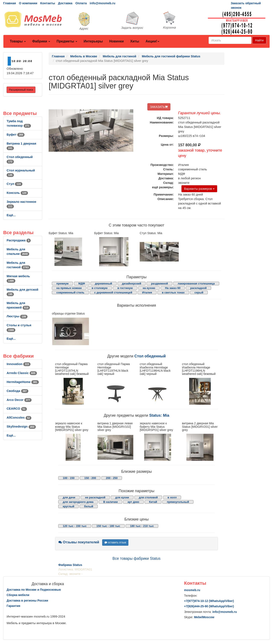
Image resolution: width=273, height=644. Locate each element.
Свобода (17, 391)
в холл (172, 497)
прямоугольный (178, 502)
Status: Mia (159, 415)
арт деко (133, 502)
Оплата (81, 3)
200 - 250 (112, 478)
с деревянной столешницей (113, 292)
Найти (259, 40)
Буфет (16, 135)
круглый (68, 506)
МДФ (82, 284)
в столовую (100, 288)
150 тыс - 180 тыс (108, 526)
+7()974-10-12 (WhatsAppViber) (209, 601)
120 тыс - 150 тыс (75, 526)
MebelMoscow (204, 617)
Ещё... (11, 215)
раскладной (198, 288)
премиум (62, 284)
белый (89, 506)
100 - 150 (69, 478)
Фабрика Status (70, 565)
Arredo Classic (22, 373)
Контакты (48, 3)
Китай (153, 502)
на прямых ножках (69, 288)
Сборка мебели (18, 595)
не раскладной (95, 497)
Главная (10, 3)
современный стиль (70, 292)
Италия (147, 292)
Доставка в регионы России (27, 600)
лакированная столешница (196, 284)
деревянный (104, 284)
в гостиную (125, 288)
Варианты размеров (199, 189)
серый (199, 292)
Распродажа (19, 240)
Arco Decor (19, 400)
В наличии (110, 502)
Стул (15, 184)
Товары (18, 41)
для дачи (69, 497)
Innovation (19, 364)
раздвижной (159, 284)
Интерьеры (93, 41)
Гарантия (13, 606)
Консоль (17, 193)
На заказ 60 (173, 288)
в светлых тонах (173, 292)
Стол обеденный (150, 356)
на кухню (149, 288)
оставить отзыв (115, 542)
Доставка (65, 3)
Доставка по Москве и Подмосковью (34, 590)
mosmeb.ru (192, 590)
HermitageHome (23, 382)
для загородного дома (78, 502)
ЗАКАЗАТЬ (159, 107)
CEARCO (17, 409)
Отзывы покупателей (79, 542)
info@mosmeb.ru (103, 3)
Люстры (17, 316)
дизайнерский (132, 284)
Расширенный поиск (21, 90)
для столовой (148, 497)
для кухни (122, 497)
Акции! (152, 41)
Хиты (135, 41)
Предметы (67, 41)
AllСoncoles (19, 418)
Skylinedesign (21, 426)
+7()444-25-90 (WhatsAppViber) (209, 606)
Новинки (117, 41)
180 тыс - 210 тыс (142, 526)
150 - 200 (90, 478)
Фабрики (41, 41)
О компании (28, 3)
